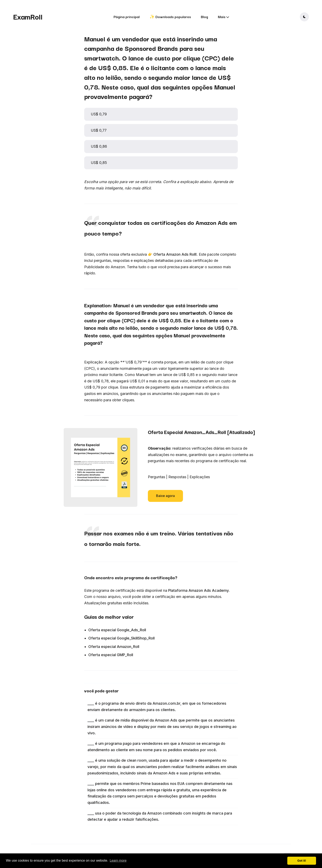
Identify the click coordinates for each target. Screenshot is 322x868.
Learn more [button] (118, 860)
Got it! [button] (302, 861)
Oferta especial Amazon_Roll (114, 647)
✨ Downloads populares (170, 17)
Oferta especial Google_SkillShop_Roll (121, 638)
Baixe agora (165, 496)
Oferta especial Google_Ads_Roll (117, 630)
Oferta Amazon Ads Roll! (175, 254)
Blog (204, 17)
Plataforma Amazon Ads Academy (198, 590)
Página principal (127, 17)
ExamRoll (28, 16)
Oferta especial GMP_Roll (111, 655)
